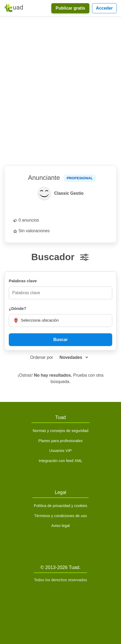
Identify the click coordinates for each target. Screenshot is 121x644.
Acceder (104, 8)
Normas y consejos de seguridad (61, 431)
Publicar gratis (70, 8)
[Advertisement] (60, 91)
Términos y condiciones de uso (60, 516)
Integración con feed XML (60, 461)
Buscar (60, 340)
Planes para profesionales (60, 441)
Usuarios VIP (61, 451)
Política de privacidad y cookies (60, 506)
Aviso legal (60, 526)
